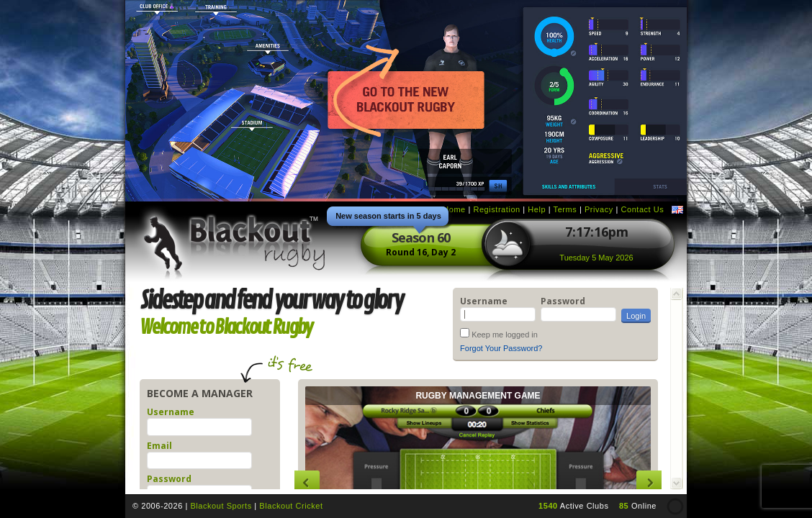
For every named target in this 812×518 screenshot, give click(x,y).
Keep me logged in (505, 335)
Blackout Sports (221, 506)
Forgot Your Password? (501, 348)
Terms (565, 209)
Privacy (599, 209)
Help (537, 209)
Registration (496, 209)
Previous (307, 483)
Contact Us (642, 209)
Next (649, 483)
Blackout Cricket (291, 506)
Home (454, 209)
